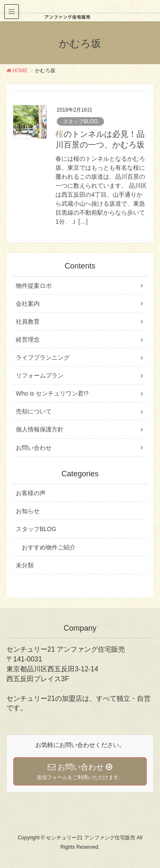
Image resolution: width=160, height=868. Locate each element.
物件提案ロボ (34, 286)
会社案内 (28, 304)
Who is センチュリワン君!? (52, 393)
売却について (34, 411)
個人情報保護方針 (40, 429)
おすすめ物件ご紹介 (49, 547)
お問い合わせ (34, 448)
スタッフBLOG (80, 121)
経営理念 (28, 340)
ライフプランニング (43, 357)
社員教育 (28, 322)
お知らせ (28, 511)
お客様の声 (31, 493)
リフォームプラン (40, 375)
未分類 (25, 565)
